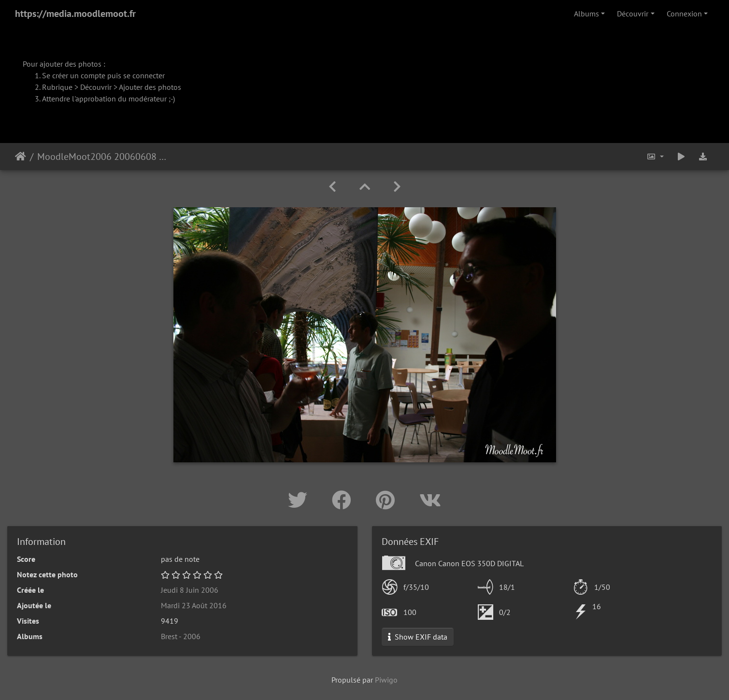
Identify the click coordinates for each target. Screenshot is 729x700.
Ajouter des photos (150, 87)
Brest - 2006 (181, 636)
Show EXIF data (418, 637)
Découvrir (633, 14)
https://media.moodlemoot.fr (75, 14)
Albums (586, 14)
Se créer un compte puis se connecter (103, 75)
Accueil (21, 157)
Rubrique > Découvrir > (80, 87)
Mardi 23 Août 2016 (194, 605)
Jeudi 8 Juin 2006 (190, 590)
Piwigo (386, 680)
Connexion (684, 14)
